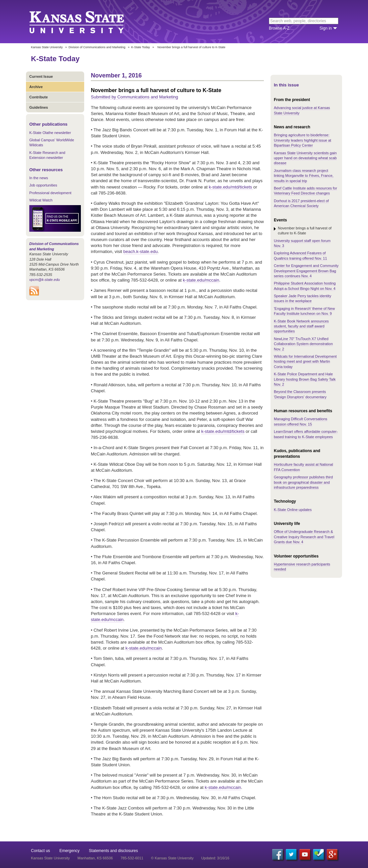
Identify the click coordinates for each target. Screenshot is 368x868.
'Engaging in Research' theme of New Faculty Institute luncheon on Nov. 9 (304, 311)
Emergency (69, 851)
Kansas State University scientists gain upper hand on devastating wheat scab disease (305, 158)
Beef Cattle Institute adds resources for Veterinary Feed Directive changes (305, 191)
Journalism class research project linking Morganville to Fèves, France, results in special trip (304, 176)
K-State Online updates (293, 510)
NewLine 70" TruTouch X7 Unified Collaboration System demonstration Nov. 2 (303, 344)
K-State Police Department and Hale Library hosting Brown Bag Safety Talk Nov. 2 (305, 379)
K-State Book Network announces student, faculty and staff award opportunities (301, 326)
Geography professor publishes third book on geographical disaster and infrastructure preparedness (303, 482)
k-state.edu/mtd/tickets (231, 187)
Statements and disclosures (113, 851)
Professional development (50, 193)
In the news (39, 178)
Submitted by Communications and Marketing (134, 97)
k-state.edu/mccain (201, 280)
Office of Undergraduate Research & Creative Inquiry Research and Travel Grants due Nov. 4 (304, 537)
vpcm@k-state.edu (45, 280)
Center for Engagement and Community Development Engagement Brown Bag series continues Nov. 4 (306, 271)
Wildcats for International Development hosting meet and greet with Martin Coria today (305, 362)
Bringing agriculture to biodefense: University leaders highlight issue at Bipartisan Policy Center (302, 140)
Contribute (39, 97)
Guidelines (39, 107)
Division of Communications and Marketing (97, 47)
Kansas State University (85, 22)
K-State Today (140, 47)
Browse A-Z (279, 28)
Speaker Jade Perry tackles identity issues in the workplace (302, 298)
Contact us (40, 851)
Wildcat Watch (41, 200)
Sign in (326, 28)
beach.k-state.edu (141, 251)
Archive (36, 87)
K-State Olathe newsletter (50, 133)
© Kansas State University (172, 858)
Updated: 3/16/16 (215, 858)
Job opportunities (43, 185)
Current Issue (41, 76)
